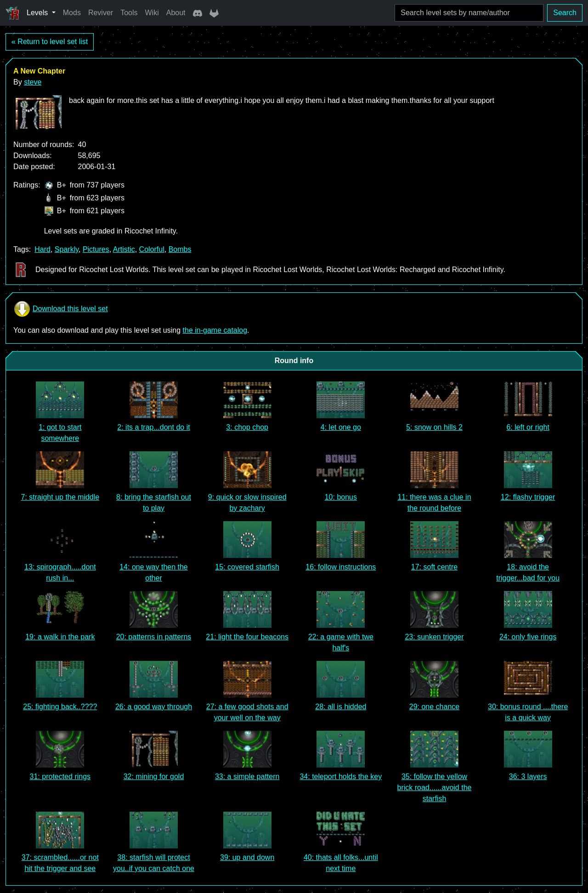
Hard (42, 249)
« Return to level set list (50, 42)
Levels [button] (38, 13)
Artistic (124, 249)
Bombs (180, 249)
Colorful (152, 249)
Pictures (96, 249)
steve (33, 82)
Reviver (101, 13)
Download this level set (61, 309)
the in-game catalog (215, 330)
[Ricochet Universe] (12, 13)
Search (565, 13)
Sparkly (67, 249)
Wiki (152, 13)
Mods (72, 13)
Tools (129, 13)
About (176, 13)
